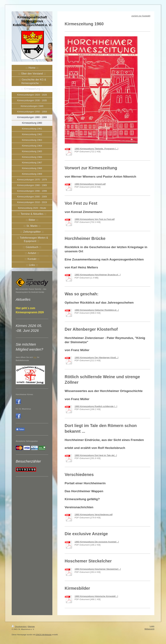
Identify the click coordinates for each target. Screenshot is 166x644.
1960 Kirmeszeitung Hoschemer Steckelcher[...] (98, 569)
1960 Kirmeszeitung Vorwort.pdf (90, 184)
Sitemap (31, 626)
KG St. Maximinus (23, 409)
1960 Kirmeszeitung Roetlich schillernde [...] (96, 406)
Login (152, 626)
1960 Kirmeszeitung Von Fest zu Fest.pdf (95, 219)
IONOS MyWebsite (44, 635)
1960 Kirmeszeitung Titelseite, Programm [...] (96, 149)
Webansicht (149, 629)
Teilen (20, 429)
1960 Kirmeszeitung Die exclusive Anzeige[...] (97, 542)
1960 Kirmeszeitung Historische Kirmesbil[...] (96, 596)
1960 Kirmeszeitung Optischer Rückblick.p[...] (97, 310)
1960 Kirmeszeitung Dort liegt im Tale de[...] (96, 455)
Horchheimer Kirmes (24, 394)
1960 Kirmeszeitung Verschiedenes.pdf (94, 515)
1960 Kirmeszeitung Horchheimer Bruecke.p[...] (98, 275)
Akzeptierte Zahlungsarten (27, 441)
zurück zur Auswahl (141, 16)
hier (35, 357)
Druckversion (19, 626)
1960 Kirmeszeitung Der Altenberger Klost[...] (96, 358)
